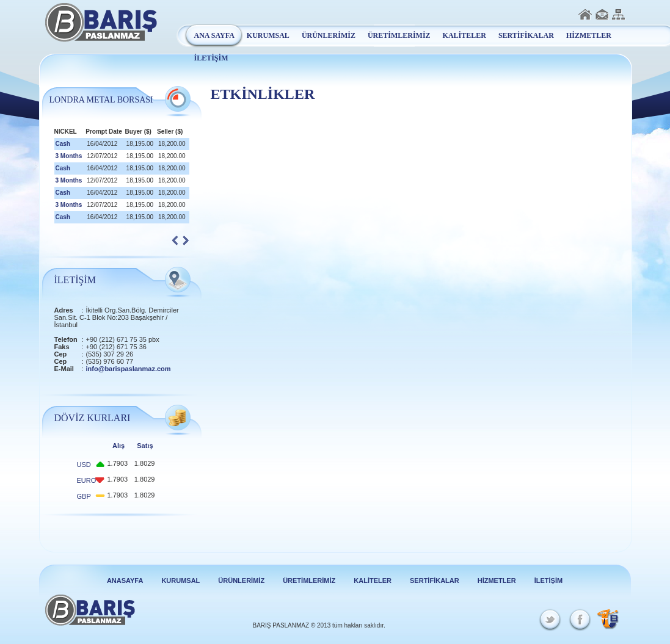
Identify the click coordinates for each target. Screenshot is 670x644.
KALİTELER (464, 35)
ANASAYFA (125, 581)
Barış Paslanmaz (101, 23)
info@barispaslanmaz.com (129, 369)
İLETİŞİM (211, 58)
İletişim (602, 15)
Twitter (551, 620)
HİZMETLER (589, 35)
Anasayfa (585, 15)
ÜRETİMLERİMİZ (399, 35)
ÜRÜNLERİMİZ (329, 35)
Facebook (579, 620)
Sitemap (619, 15)
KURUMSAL (268, 35)
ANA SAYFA (214, 35)
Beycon (608, 619)
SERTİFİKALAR (526, 35)
